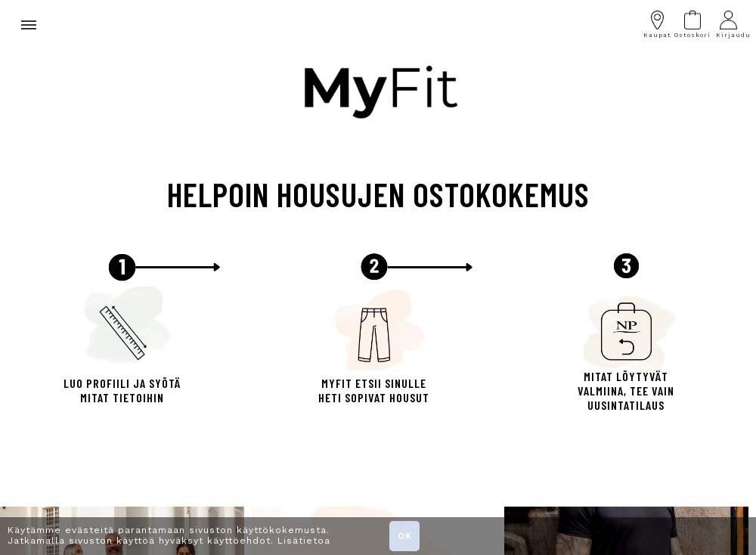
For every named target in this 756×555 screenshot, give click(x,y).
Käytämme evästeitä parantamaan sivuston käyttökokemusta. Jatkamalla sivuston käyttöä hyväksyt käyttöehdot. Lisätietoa (169, 535)
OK (405, 536)
